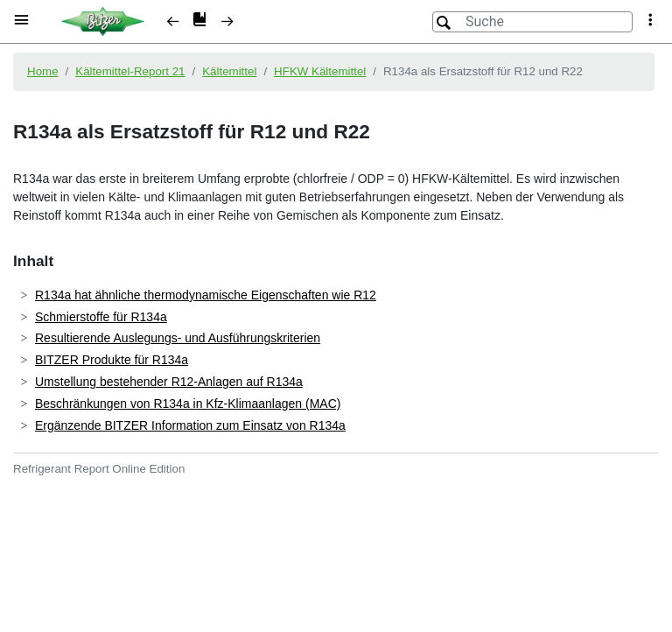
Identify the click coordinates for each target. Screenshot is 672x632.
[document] (336, 336)
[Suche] (532, 22)
